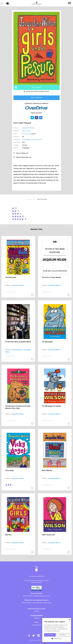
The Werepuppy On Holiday (51, 406)
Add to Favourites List (22, 157)
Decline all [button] (63, 635)
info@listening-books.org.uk (42, 596)
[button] (69, 3)
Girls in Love (26, 134)
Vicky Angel (9, 471)
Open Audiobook (37, 98)
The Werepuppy (47, 342)
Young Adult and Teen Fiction (32, 140)
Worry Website (47, 471)
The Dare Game (11, 278)
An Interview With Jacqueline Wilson (18, 342)
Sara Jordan (26, 131)
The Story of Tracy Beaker (51, 278)
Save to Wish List (21, 153)
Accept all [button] (50, 635)
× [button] (69, 620)
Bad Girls (8, 535)
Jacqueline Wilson (28, 128)
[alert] (57, 630)
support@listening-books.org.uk (42, 603)
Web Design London (36, 640)
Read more (57, 631)
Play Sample (36, 88)
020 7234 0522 (26, 603)
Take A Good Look (48, 535)
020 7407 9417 (28, 596)
